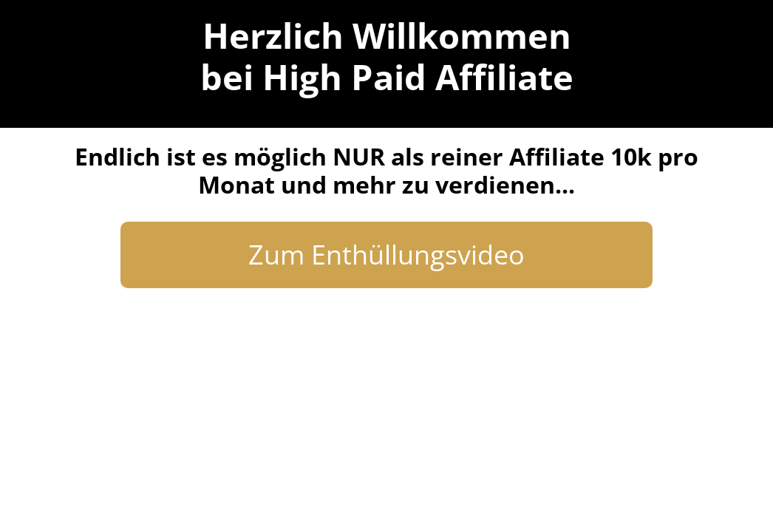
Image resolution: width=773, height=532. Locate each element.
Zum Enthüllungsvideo (386, 255)
